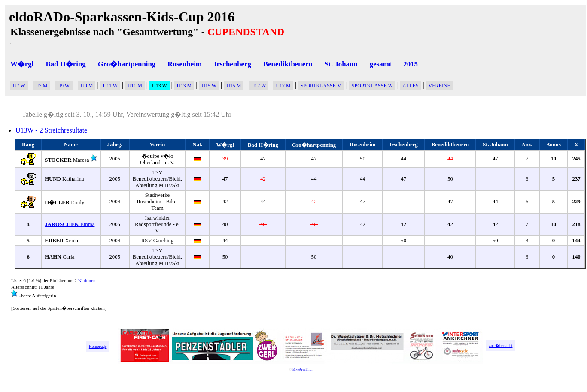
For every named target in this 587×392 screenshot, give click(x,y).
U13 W (160, 86)
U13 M (184, 86)
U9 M (87, 86)
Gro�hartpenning (127, 64)
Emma (70, 224)
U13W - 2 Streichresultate (51, 130)
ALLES (410, 86)
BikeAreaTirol (302, 369)
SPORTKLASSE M (321, 86)
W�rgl (22, 64)
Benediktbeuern (288, 64)
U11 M (135, 86)
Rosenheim (184, 64)
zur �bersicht (500, 345)
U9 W (64, 86)
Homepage (98, 346)
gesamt (380, 64)
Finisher (58, 280)
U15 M (234, 86)
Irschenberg (233, 64)
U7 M (41, 86)
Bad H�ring (65, 64)
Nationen (87, 280)
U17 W (259, 86)
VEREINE (439, 86)
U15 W (209, 86)
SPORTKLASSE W (372, 86)
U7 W (19, 86)
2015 (411, 64)
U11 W (110, 86)
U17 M (283, 86)
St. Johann (341, 64)
